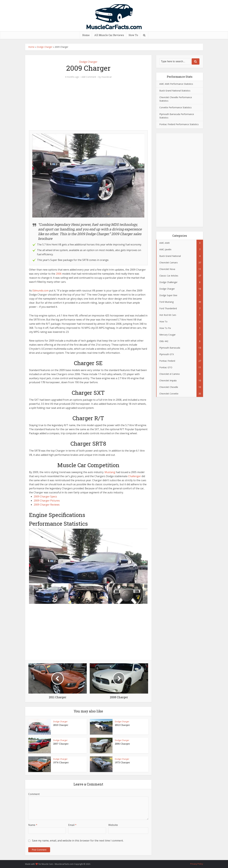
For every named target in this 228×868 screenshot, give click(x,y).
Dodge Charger (45, 47)
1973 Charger (122, 762)
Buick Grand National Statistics (175, 91)
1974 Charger (61, 762)
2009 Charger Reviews (47, 505)
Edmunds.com (40, 291)
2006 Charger (122, 744)
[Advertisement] (88, 106)
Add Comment (89, 77)
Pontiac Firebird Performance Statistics (179, 124)
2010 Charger (61, 725)
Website (113, 825)
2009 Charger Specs (45, 496)
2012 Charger (122, 725)
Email (72, 825)
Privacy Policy (197, 864)
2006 (59, 274)
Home (86, 35)
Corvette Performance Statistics (175, 107)
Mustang (110, 472)
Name (33, 825)
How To (133, 35)
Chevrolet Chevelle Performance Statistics (176, 99)
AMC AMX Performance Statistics (176, 84)
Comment (34, 794)
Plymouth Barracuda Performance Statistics (177, 116)
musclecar (107, 77)
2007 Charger (61, 744)
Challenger (135, 476)
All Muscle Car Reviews (109, 35)
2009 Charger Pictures (47, 501)
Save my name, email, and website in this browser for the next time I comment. (78, 841)
